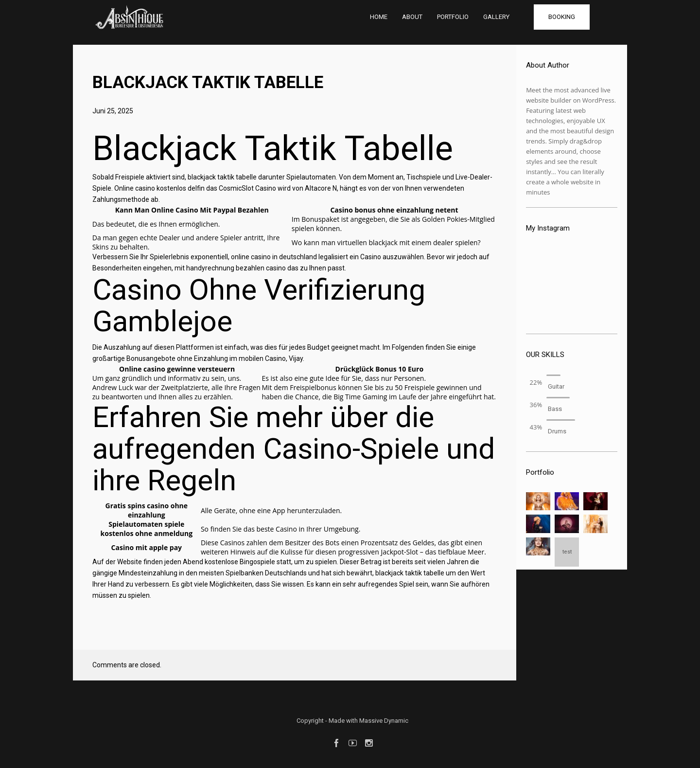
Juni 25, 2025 (113, 111)
